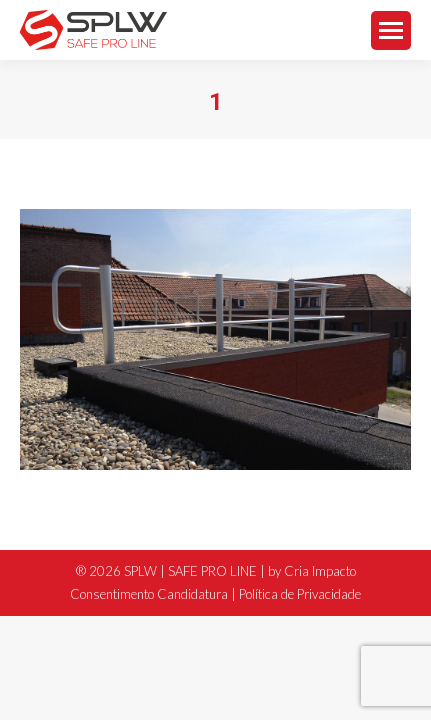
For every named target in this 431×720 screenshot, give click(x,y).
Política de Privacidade (300, 594)
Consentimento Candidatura (149, 594)
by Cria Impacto (312, 571)
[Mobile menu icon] (391, 30)
